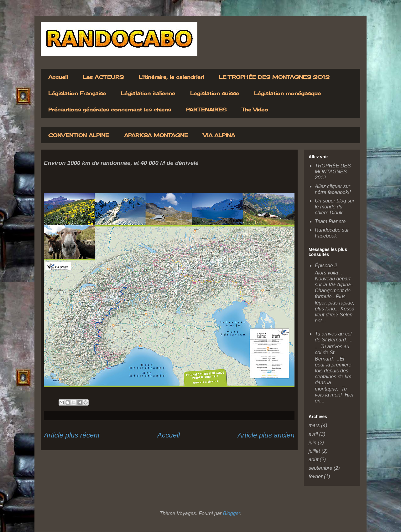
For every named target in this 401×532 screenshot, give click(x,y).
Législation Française (77, 93)
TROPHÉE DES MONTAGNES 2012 (333, 172)
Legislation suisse (215, 93)
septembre (320, 468)
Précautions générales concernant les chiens (110, 110)
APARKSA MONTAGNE (156, 135)
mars (314, 425)
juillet (314, 451)
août (313, 460)
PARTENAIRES (206, 110)
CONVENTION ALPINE (79, 135)
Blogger (232, 513)
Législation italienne (148, 93)
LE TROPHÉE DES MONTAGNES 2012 (274, 77)
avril (313, 434)
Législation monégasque (287, 93)
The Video (255, 110)
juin (312, 443)
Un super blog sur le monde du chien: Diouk (335, 207)
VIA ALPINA (219, 135)
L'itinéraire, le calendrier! (171, 77)
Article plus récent (72, 435)
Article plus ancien (266, 435)
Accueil (58, 77)
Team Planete (330, 221)
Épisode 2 (326, 266)
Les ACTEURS (103, 77)
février (315, 476)
